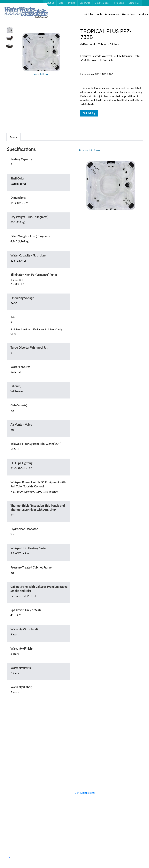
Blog (61, 3)
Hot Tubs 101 (86, 752)
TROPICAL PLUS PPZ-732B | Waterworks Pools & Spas (26, 13)
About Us (50, 3)
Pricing (72, 3)
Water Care (128, 14)
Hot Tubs (88, 14)
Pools (99, 14)
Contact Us (134, 3)
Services (143, 14)
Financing (119, 3)
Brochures (85, 3)
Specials (132, 752)
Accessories (112, 14)
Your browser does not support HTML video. (10, 54)
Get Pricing (89, 113)
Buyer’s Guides (102, 3)
